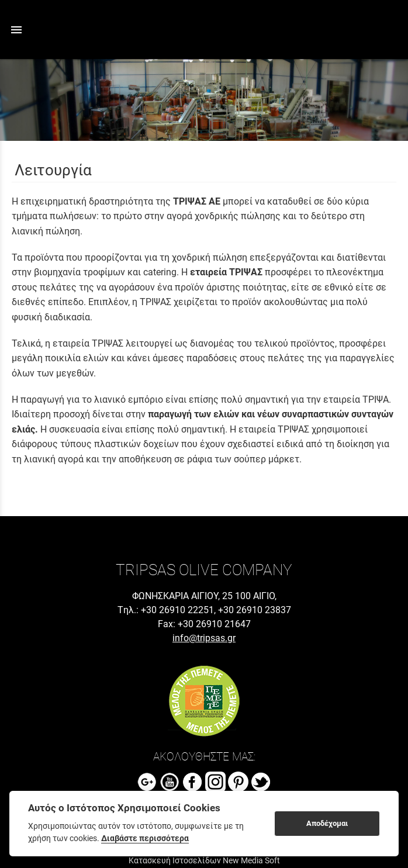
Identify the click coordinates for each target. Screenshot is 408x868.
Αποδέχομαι (327, 823)
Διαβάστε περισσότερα (145, 838)
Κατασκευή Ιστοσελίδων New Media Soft (204, 860)
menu (16, 30)
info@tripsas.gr (204, 638)
